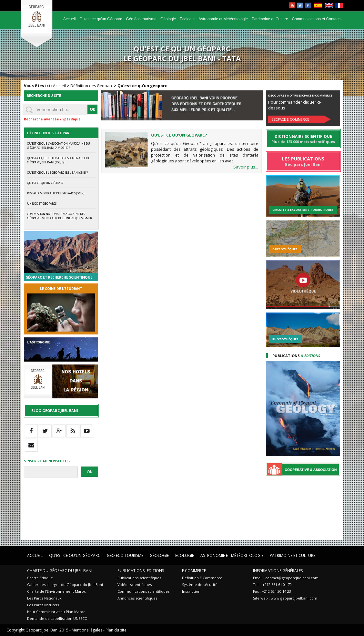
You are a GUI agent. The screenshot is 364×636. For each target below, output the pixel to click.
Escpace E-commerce (290, 119)
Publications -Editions (141, 571)
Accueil (70, 19)
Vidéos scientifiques (135, 585)
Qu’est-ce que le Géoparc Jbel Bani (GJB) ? (57, 173)
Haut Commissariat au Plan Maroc (56, 612)
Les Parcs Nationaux (44, 598)
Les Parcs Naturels (43, 605)
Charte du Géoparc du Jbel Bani (60, 571)
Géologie (168, 19)
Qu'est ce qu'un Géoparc (101, 19)
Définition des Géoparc (92, 86)
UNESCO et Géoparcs (42, 204)
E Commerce (194, 571)
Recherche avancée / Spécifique (52, 119)
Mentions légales (87, 630)
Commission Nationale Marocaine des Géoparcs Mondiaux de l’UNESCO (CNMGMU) (59, 216)
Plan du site (116, 630)
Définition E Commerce (202, 578)
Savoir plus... (246, 167)
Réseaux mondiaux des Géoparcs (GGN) (56, 193)
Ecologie (187, 19)
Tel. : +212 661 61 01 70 (272, 585)
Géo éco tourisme (141, 19)
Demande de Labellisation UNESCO (57, 618)
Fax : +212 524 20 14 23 (272, 591)
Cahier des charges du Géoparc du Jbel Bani (65, 585)
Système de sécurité (200, 585)
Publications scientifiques (139, 578)
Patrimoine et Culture (270, 19)
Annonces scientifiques (137, 598)
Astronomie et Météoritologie (223, 19)
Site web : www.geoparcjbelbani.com (285, 598)
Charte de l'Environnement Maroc (56, 591)
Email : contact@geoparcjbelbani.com (286, 578)
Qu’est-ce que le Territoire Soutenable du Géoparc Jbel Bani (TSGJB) (59, 160)
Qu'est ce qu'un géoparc (45, 183)
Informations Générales (278, 571)
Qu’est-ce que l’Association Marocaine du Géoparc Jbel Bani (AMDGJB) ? (59, 146)
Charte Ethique (40, 578)
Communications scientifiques (143, 591)
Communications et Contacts (317, 19)
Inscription (191, 591)
